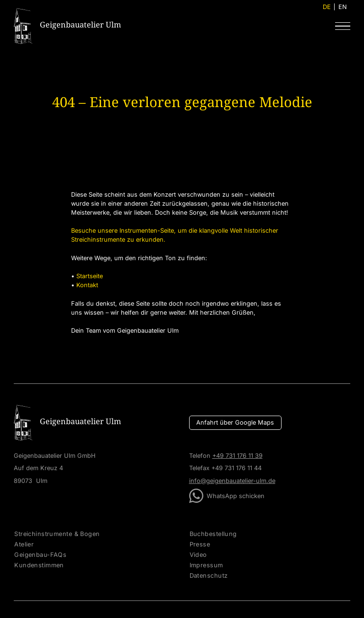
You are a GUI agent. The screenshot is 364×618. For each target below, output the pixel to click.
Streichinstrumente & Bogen (57, 534)
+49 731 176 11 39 (237, 456)
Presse (200, 545)
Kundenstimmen (39, 565)
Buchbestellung (213, 534)
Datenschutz (209, 576)
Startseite (90, 276)
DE (327, 7)
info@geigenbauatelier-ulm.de (232, 481)
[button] (343, 26)
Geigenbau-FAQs (40, 555)
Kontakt (87, 285)
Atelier (24, 545)
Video (198, 555)
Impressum (206, 565)
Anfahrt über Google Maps (235, 423)
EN (343, 7)
